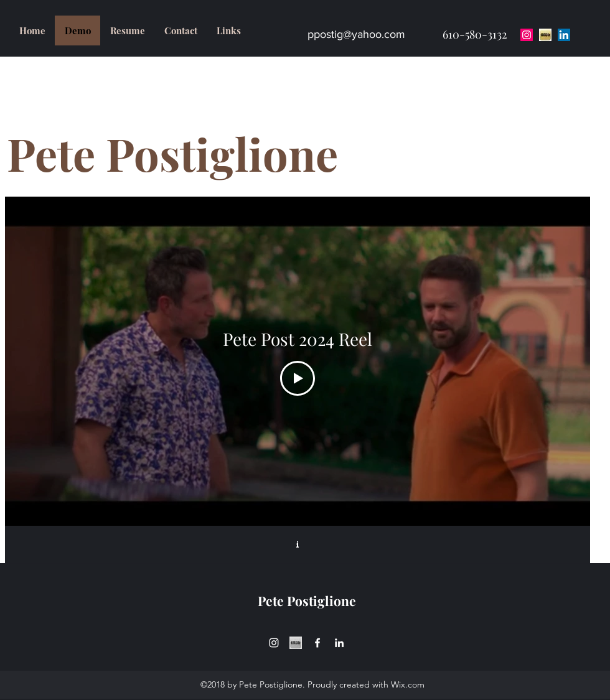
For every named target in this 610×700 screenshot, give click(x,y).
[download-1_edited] (296, 643)
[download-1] (545, 35)
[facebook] (317, 643)
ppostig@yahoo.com (356, 34)
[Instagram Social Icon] (527, 35)
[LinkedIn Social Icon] (564, 35)
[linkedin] (339, 643)
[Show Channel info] (298, 544)
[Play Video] (298, 378)
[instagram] (274, 643)
